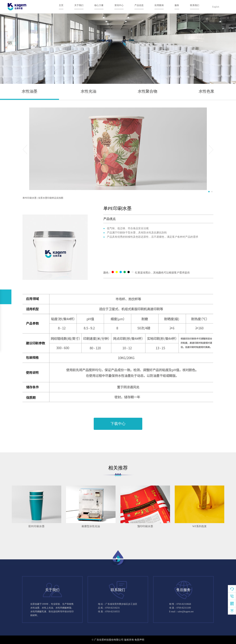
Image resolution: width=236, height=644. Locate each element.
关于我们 (79, 5)
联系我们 (195, 5)
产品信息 (139, 5)
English (216, 7)
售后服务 (183, 590)
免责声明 (139, 640)
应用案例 (159, 5)
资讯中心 (119, 5)
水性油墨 (29, 91)
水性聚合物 (147, 91)
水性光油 (88, 91)
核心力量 (99, 5)
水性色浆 (206, 91)
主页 (61, 5)
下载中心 (118, 424)
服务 (177, 5)
